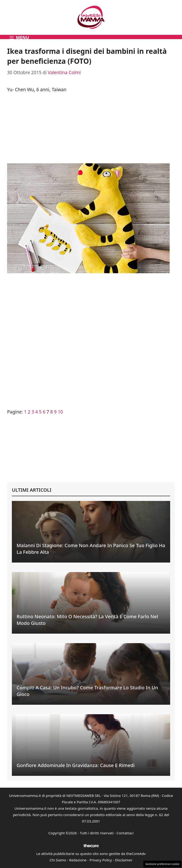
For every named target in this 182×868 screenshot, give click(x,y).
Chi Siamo (58, 860)
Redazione (78, 860)
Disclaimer (124, 860)
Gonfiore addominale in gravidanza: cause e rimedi (76, 765)
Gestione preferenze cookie (162, 864)
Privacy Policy (101, 860)
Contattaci (125, 833)
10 (60, 412)
